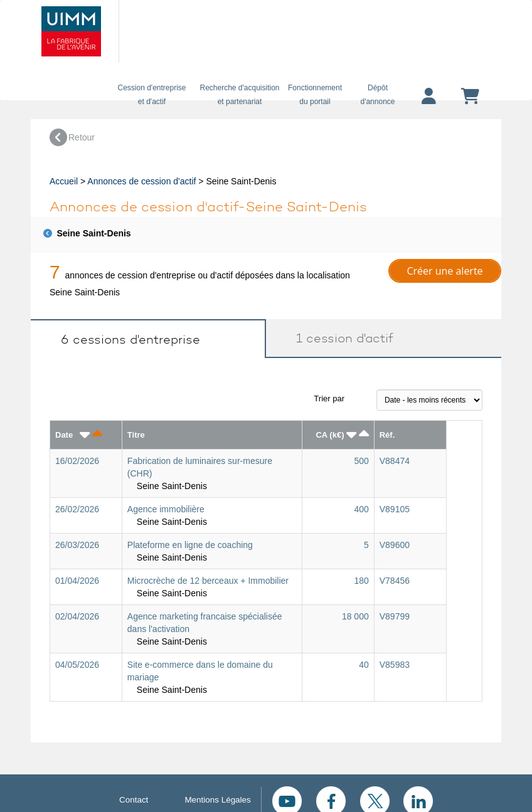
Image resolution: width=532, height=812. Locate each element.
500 (361, 461)
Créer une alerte (444, 271)
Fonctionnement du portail (315, 95)
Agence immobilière (166, 509)
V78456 (395, 581)
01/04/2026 (77, 581)
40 (364, 665)
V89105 (395, 509)
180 (361, 581)
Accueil (64, 181)
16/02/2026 (77, 461)
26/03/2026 (77, 545)
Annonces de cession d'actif (141, 181)
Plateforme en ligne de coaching (190, 545)
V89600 (395, 545)
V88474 (395, 461)
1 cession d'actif (339, 338)
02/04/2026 (77, 616)
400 (361, 509)
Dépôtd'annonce (378, 95)
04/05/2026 (77, 665)
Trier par (329, 398)
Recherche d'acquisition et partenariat (240, 95)
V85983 (395, 665)
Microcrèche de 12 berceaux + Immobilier (208, 581)
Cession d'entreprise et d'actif (152, 95)
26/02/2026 (77, 509)
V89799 (395, 616)
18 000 (355, 616)
